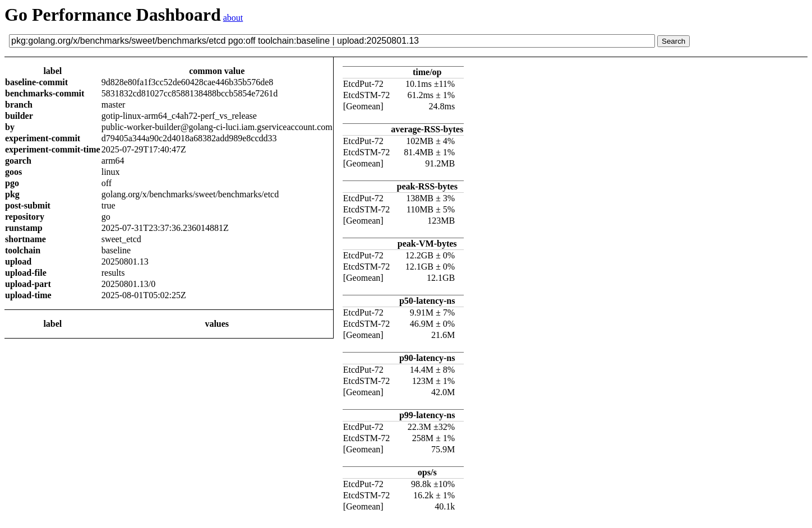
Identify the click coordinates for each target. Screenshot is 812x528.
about (233, 18)
